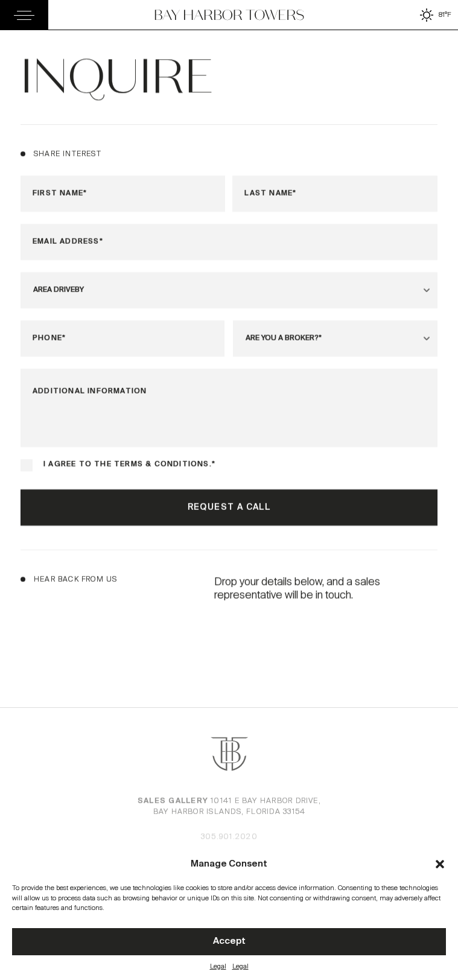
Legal (218, 966)
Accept (229, 941)
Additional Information (90, 392)
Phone (49, 339)
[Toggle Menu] (24, 15)
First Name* (60, 194)
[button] (440, 864)
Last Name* (271, 194)
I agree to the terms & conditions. (129, 465)
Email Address (68, 242)
